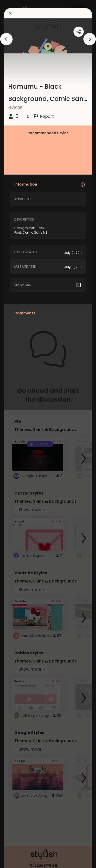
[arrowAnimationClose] (6, 39)
